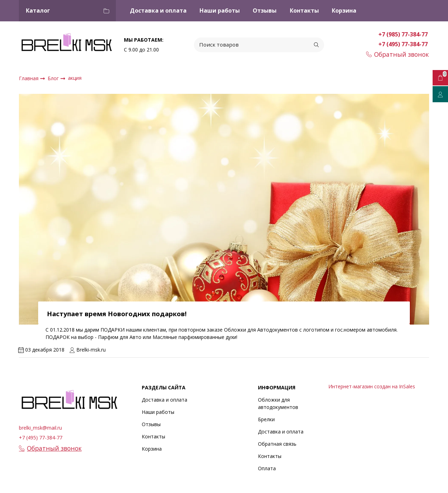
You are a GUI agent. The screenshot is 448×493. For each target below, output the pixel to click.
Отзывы (265, 11)
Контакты (304, 11)
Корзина (344, 11)
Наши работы (220, 11)
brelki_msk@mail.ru (40, 428)
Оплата (267, 468)
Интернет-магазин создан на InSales (372, 386)
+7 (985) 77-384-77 (404, 34)
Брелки (266, 419)
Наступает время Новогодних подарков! (117, 314)
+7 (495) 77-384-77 (404, 44)
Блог (54, 78)
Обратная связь (277, 444)
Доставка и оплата (158, 11)
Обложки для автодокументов (278, 403)
